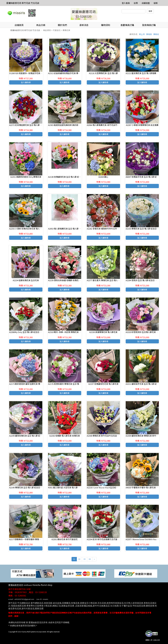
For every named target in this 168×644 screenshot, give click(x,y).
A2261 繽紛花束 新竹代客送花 (65, 539)
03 (85, 559)
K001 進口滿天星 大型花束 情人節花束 (65, 487)
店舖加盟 (146, 3)
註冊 (136, 3)
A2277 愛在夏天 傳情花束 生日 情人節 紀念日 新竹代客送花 (113, 280)
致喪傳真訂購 (149, 25)
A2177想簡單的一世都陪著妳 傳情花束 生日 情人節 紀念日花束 (37, 539)
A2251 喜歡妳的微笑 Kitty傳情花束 (26, 177)
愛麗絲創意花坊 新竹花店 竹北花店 (23, 3)
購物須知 (106, 25)
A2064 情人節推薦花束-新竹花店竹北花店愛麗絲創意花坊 (112, 125)
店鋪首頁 (19, 25)
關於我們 (62, 25)
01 (74, 559)
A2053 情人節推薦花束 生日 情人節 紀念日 (66, 229)
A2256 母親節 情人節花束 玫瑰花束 (65, 436)
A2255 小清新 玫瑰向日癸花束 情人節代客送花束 (30, 229)
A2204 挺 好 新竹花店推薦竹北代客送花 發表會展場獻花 (111, 539)
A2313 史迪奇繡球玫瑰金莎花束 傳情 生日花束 (68, 73)
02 (79, 559)
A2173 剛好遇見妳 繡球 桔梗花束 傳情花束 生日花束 (32, 384)
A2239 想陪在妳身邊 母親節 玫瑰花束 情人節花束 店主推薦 (74, 280)
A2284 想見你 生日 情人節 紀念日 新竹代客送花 (146, 280)
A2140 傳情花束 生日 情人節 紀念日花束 (27, 487)
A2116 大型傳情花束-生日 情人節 (103, 73)
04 (90, 559)
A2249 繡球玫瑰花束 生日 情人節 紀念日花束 (29, 436)
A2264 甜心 (103, 177)
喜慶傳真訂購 (127, 25)
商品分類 (41, 25)
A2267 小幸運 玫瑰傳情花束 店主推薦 (142, 125)
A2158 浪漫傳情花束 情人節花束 (103, 332)
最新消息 (84, 25)
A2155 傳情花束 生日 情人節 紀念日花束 (143, 229)
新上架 (142, 34)
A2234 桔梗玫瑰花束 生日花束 (26, 280)
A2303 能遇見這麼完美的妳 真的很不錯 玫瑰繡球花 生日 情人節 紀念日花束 (81, 125)
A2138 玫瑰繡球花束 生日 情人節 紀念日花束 (67, 177)
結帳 (156, 3)
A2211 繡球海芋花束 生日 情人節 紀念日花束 (145, 384)
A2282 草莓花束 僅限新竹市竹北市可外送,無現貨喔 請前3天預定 (115, 229)
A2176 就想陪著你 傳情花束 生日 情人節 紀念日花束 (71, 384)
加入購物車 (26, 82)
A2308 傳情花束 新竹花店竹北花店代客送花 (106, 436)
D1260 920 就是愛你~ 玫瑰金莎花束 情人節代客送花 (32, 73)
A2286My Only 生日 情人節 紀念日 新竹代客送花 (30, 332)
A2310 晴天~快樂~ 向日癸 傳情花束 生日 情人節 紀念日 (72, 332)
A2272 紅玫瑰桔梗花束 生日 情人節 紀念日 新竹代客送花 (34, 125)
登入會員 (126, 3)
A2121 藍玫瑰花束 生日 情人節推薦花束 (143, 73)
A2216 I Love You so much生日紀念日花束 (105, 487)
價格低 (156, 34)
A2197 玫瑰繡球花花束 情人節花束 (103, 384)
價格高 (149, 34)
